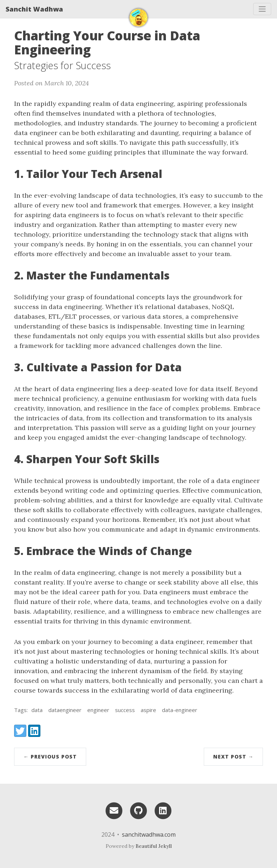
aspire (148, 710)
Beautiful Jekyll (154, 846)
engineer (98, 710)
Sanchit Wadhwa (34, 9)
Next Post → (233, 757)
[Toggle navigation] (262, 9)
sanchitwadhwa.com (149, 835)
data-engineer (180, 710)
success (125, 710)
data (37, 710)
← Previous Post (50, 757)
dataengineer (65, 710)
